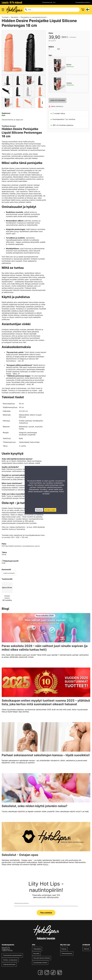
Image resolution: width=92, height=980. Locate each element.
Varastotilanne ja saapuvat (12, 120)
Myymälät (36, 953)
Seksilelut (15, 17)
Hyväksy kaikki (50, 510)
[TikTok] (54, 973)
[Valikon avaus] (3, 10)
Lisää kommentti (9, 573)
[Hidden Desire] (7, 593)
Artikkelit (86, 949)
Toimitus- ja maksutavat (10, 960)
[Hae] (52, 10)
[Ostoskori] (83, 10)
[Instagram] (47, 973)
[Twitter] (60, 973)
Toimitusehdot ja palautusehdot (12, 955)
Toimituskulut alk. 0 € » (49, 2)
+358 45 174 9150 (7, 951)
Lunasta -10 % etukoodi (12, 2)
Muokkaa (39, 510)
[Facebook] (41, 973)
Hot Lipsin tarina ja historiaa (42, 958)
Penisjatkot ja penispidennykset (34, 17)
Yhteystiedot (37, 949)
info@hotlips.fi (6, 949)
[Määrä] (53, 49)
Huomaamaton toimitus (40, 963)
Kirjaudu (64, 949)
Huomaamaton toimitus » (83, 2)
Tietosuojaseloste (67, 953)
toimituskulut (73, 37)
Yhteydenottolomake (9, 964)
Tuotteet (6, 17)
